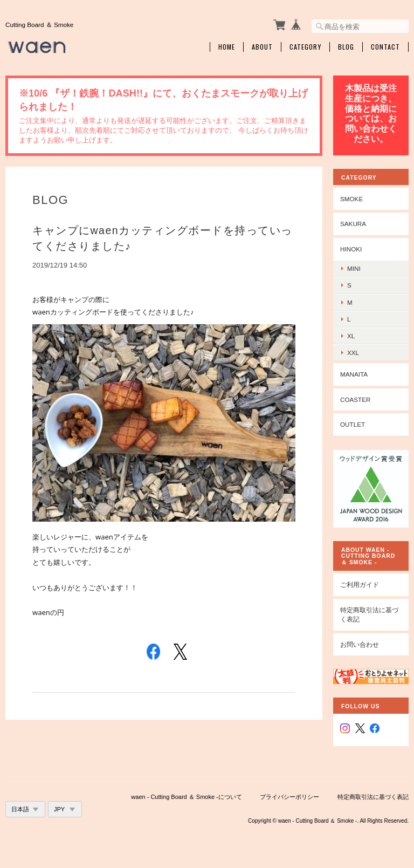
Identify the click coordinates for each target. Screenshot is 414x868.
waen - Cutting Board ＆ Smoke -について (186, 797)
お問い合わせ (360, 644)
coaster (356, 399)
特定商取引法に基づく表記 (369, 615)
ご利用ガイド (360, 585)
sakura (353, 224)
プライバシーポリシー (289, 797)
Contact (385, 47)
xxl (353, 353)
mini (354, 268)
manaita (354, 374)
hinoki (351, 249)
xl (351, 336)
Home (227, 47)
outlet (353, 424)
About (262, 47)
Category (305, 47)
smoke (351, 199)
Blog (346, 47)
